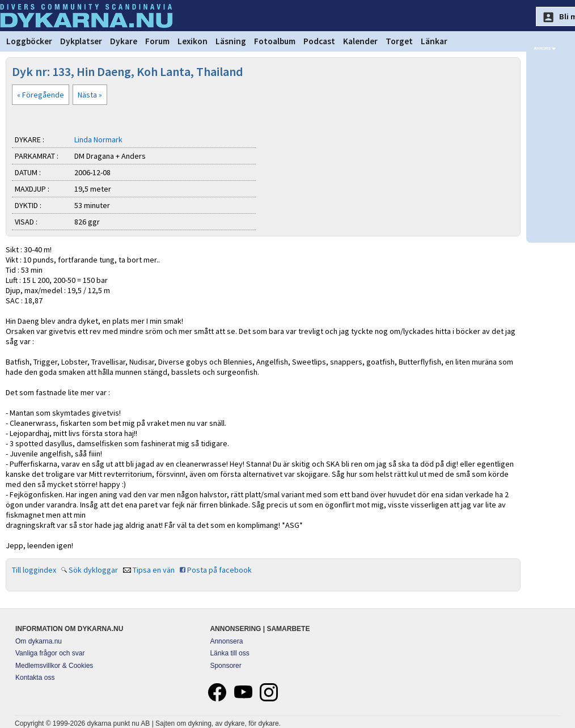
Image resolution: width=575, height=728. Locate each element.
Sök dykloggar (93, 570)
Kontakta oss (35, 678)
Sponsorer (225, 666)
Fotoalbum (275, 41)
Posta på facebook (219, 570)
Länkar (434, 41)
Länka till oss (229, 653)
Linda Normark (98, 139)
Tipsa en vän (154, 570)
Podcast (319, 41)
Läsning (231, 41)
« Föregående (41, 95)
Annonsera (226, 641)
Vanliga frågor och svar (50, 653)
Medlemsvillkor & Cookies (54, 666)
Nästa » (90, 95)
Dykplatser (81, 41)
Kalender (360, 41)
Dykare (124, 41)
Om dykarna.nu (39, 641)
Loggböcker (29, 41)
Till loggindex (34, 570)
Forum (157, 41)
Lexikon (193, 41)
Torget (399, 41)
